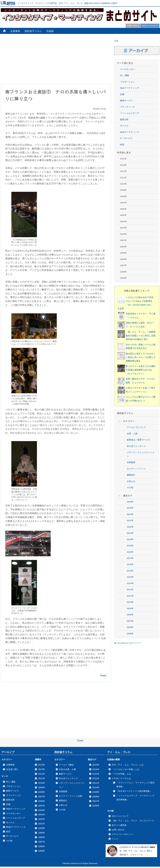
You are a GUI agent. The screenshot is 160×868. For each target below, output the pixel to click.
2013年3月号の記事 (134, 253)
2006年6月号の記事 (134, 805)
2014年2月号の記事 (134, 178)
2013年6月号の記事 (134, 234)
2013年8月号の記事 (134, 222)
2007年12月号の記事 (134, 686)
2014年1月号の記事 (134, 184)
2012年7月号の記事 (134, 309)
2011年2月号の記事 (134, 422)
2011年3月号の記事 (134, 416)
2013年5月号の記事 (134, 240)
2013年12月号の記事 (134, 196)
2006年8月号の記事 (134, 793)
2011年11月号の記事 (134, 366)
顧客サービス (126, 101)
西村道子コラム (33, 31)
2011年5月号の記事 (134, 403)
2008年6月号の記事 (134, 642)
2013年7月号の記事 (134, 228)
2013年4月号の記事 (134, 247)
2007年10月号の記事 (134, 699)
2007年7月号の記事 (134, 717)
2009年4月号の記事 (134, 573)
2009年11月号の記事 (134, 529)
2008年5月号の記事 (134, 648)
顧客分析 (124, 120)
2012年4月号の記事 (134, 328)
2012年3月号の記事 (134, 334)
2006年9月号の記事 (134, 786)
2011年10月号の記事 (134, 372)
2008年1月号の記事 (134, 674)
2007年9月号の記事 (134, 705)
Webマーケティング (130, 88)
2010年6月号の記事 (134, 479)
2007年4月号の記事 (134, 736)
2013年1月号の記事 (134, 265)
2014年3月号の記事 (134, 171)
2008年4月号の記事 (134, 655)
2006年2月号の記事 (134, 830)
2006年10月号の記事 (134, 780)
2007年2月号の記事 (134, 749)
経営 (122, 145)
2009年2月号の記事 (134, 586)
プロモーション (127, 82)
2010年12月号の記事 (134, 441)
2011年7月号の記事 (134, 391)
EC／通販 (125, 75)
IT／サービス (126, 138)
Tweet (103, 633)
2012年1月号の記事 (134, 347)
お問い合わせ (133, 26)
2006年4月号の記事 (134, 818)
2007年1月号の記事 (134, 755)
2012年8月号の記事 (134, 303)
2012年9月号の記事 (134, 297)
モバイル (124, 126)
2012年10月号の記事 (134, 291)
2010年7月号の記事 (134, 473)
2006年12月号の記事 (134, 768)
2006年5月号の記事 (134, 812)
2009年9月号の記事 (134, 542)
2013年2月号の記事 (134, 259)
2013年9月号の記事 (134, 215)
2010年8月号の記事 (134, 466)
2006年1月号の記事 (134, 837)
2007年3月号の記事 (134, 743)
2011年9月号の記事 (134, 379)
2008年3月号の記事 (134, 661)
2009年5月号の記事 (134, 567)
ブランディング (127, 107)
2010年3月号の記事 (134, 498)
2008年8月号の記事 (134, 630)
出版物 (50, 31)
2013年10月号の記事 (134, 209)
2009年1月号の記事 (134, 592)
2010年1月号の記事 (134, 510)
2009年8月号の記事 (134, 548)
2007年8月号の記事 (134, 711)
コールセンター (127, 69)
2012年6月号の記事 (134, 316)
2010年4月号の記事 (134, 491)
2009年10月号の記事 (134, 535)
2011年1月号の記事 (134, 429)
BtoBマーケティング (130, 132)
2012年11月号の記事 (134, 284)
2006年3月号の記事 (134, 824)
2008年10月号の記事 (134, 617)
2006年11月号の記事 (134, 774)
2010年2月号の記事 (134, 504)
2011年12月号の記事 (134, 360)
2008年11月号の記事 (134, 611)
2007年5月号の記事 (134, 730)
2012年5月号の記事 (134, 322)
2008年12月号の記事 (134, 604)
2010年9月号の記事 (134, 460)
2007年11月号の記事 (134, 692)
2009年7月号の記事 (134, 554)
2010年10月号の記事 (134, 454)
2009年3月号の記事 (134, 579)
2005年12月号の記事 (134, 849)
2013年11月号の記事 (134, 203)
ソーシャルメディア (130, 113)
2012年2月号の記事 (134, 341)
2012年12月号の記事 (134, 278)
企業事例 (15, 31)
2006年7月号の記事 (134, 799)
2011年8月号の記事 (134, 385)
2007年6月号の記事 (134, 724)
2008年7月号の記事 (134, 636)
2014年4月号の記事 (134, 165)
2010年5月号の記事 (134, 485)
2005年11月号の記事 (134, 856)
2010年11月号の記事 (134, 448)
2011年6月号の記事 (134, 397)
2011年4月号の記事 (134, 410)
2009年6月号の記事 (134, 560)
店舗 (122, 94)
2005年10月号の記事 (134, 862)
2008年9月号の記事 (134, 623)
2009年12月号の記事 (134, 523)
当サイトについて (150, 26)
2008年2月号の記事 (134, 667)
